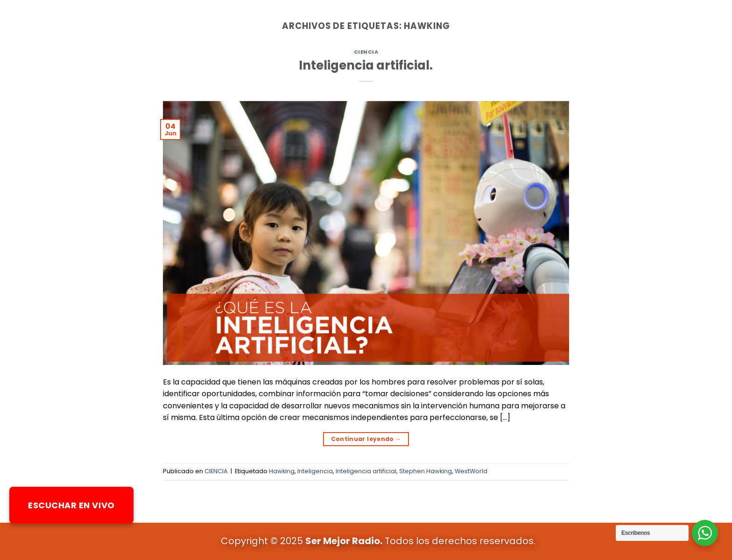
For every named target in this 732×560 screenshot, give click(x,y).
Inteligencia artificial (366, 471)
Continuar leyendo (366, 439)
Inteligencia (315, 471)
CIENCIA (366, 52)
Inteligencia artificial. (366, 65)
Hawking (282, 471)
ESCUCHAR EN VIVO (71, 505)
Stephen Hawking (426, 471)
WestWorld (471, 471)
